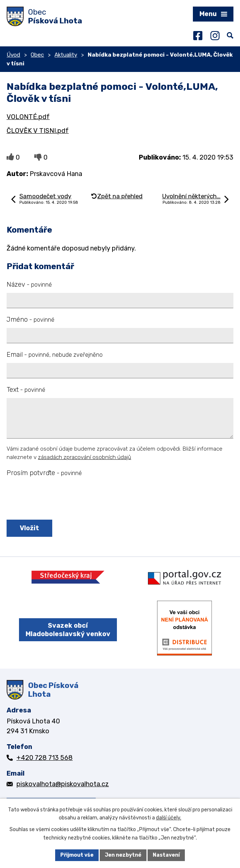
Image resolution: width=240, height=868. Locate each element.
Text (26, 390)
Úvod (13, 55)
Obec (37, 55)
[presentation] (60, 499)
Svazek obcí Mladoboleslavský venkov (68, 630)
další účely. (169, 818)
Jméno (31, 320)
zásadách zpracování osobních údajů (85, 457)
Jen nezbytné (123, 855)
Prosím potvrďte (44, 473)
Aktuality (66, 55)
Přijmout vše (77, 855)
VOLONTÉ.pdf (28, 117)
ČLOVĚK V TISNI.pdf (38, 131)
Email (55, 355)
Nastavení (166, 855)
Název (29, 284)
